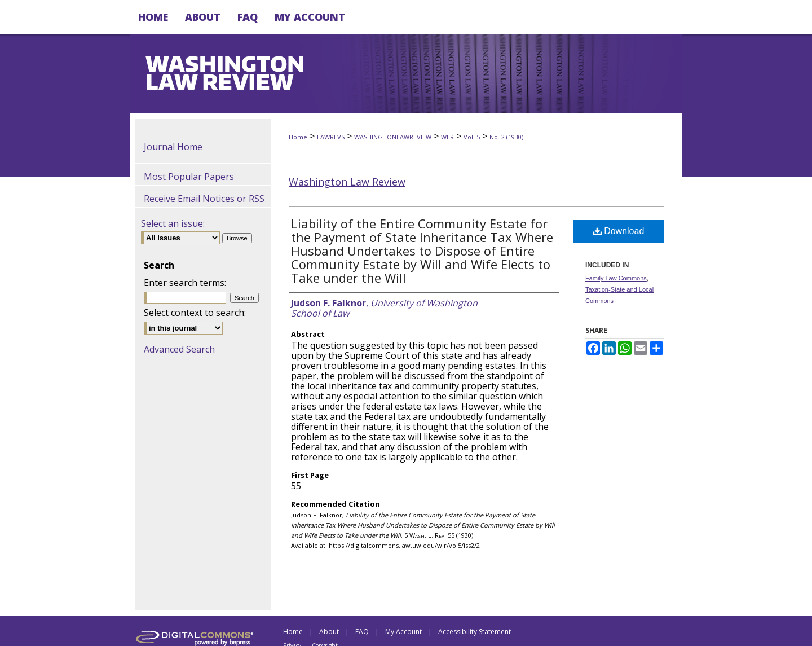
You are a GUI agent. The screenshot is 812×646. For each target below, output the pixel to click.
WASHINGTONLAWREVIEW (393, 137)
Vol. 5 (472, 137)
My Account (403, 632)
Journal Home (173, 147)
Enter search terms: (185, 283)
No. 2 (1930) (506, 137)
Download (619, 231)
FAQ (362, 632)
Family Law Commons (616, 278)
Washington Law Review (347, 182)
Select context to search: (195, 313)
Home (298, 137)
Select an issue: (173, 223)
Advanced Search (179, 349)
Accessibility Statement (475, 632)
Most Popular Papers (189, 177)
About (329, 632)
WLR (447, 137)
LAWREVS (331, 137)
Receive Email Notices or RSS (204, 199)
